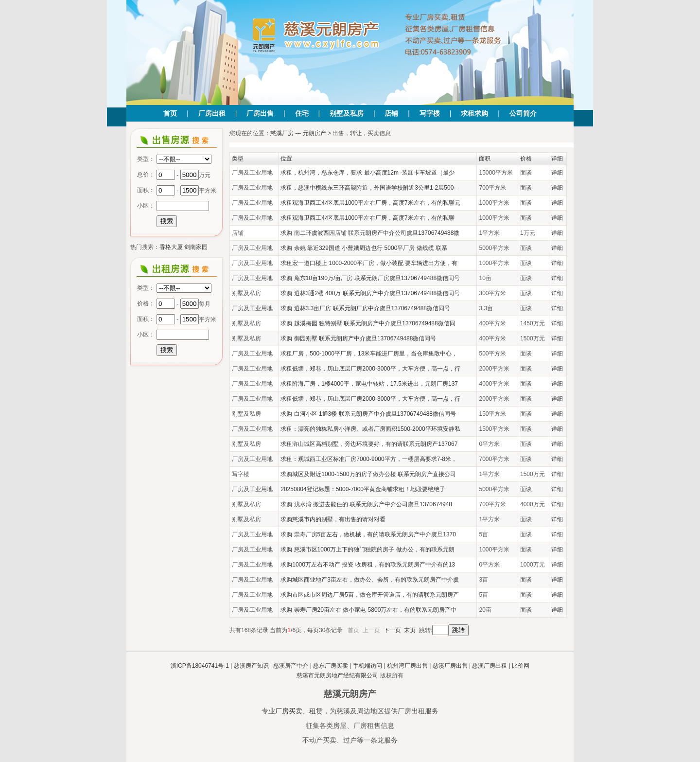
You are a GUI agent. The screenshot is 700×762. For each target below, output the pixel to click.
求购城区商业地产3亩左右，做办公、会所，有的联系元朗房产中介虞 (370, 580)
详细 (557, 173)
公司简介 (523, 113)
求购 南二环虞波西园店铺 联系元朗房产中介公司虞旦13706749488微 (370, 233)
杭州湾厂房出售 (407, 666)
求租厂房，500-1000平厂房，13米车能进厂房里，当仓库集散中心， (369, 354)
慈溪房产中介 (291, 666)
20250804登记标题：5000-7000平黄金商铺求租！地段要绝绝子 (363, 489)
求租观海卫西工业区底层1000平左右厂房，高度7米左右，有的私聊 (367, 218)
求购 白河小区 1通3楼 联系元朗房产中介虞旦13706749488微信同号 (368, 414)
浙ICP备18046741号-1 (200, 666)
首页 (170, 113)
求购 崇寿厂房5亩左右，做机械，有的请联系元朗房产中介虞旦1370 (368, 534)
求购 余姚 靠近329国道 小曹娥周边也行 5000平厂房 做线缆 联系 (364, 248)
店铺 (391, 113)
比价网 (521, 666)
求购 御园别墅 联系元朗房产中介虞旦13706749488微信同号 (358, 338)
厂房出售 (260, 113)
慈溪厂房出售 (450, 666)
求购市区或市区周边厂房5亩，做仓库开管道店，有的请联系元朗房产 (370, 595)
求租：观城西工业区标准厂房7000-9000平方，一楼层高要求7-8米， (369, 459)
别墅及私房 (347, 113)
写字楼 (430, 113)
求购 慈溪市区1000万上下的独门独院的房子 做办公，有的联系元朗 (367, 549)
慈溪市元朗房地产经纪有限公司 (337, 675)
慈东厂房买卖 (331, 666)
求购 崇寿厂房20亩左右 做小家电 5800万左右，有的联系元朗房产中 (368, 610)
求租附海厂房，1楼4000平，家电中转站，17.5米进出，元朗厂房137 (369, 384)
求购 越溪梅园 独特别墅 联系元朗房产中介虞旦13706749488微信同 (368, 323)
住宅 (302, 113)
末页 (410, 630)
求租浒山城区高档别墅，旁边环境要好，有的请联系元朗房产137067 (369, 444)
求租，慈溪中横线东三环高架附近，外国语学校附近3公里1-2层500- (368, 188)
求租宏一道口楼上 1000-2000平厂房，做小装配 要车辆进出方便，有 (369, 263)
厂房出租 (212, 113)
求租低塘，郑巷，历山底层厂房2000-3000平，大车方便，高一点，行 (370, 369)
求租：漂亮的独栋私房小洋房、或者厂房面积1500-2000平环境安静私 (370, 429)
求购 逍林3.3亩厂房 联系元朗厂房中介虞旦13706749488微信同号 (365, 308)
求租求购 (474, 113)
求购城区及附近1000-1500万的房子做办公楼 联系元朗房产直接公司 (368, 474)
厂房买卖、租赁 (299, 711)
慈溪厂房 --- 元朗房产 (298, 133)
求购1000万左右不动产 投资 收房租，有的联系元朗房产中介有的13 (368, 565)
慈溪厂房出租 (490, 666)
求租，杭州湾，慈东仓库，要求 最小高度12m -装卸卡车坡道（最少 (367, 173)
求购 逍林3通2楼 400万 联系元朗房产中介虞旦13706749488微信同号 (370, 293)
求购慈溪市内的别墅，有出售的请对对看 (333, 519)
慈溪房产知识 (251, 666)
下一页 (392, 630)
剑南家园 (196, 247)
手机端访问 (367, 666)
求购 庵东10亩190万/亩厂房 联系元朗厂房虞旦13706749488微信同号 (370, 278)
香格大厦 (171, 247)
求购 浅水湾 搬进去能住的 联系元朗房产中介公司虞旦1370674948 (366, 504)
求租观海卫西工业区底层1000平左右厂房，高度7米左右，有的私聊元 (370, 203)
